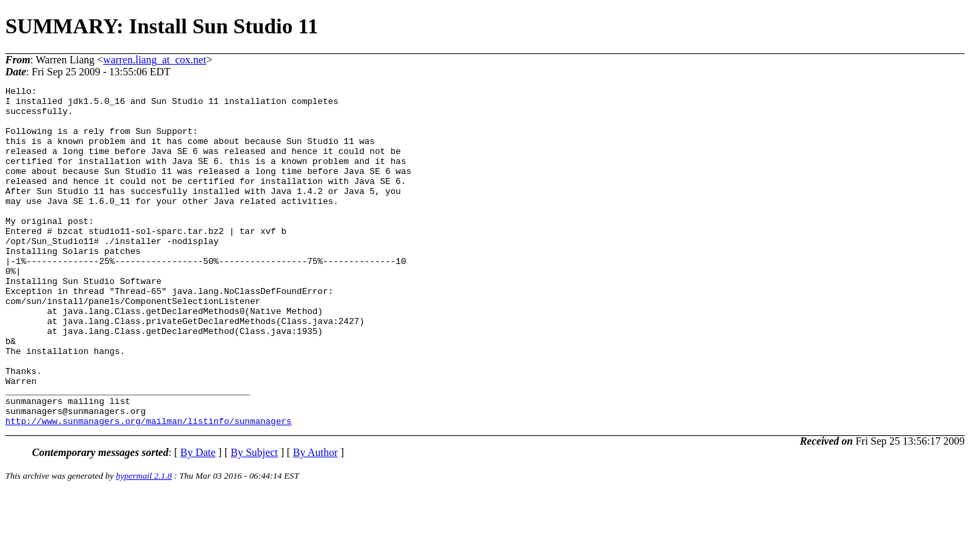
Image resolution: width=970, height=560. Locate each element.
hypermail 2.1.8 (144, 544)
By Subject (255, 520)
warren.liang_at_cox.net (155, 60)
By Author (315, 520)
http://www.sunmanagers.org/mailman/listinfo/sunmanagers (148, 489)
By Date (198, 520)
